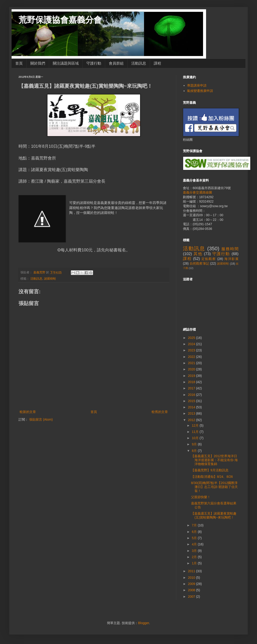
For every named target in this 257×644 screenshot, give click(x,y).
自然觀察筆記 (199, 263)
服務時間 (230, 249)
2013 (192, 413)
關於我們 (38, 63)
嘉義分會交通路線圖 (197, 192)
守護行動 (94, 63)
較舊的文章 (160, 412)
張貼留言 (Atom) (41, 419)
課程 (157, 63)
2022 (192, 357)
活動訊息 (139, 63)
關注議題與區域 (66, 63)
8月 (195, 451)
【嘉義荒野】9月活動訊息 (210, 470)
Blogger (143, 623)
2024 (192, 344)
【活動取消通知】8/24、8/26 (212, 477)
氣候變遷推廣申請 (200, 91)
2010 (192, 578)
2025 (192, 338)
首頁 (19, 63)
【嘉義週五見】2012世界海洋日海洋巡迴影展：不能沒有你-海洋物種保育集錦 (214, 460)
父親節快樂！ (201, 497)
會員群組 (116, 63)
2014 (192, 407)
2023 (192, 350)
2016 (192, 395)
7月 (195, 525)
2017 (192, 388)
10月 (196, 438)
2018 (192, 382)
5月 (195, 538)
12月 (196, 425)
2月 (195, 557)
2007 (192, 597)
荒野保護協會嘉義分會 (60, 20)
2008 (192, 590)
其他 (198, 254)
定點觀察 (209, 259)
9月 (195, 444)
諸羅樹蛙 (50, 279)
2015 (192, 401)
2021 (192, 363)
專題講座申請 (197, 85)
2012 (192, 420)
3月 (195, 551)
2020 (192, 369)
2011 (192, 571)
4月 (195, 544)
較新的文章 (28, 412)
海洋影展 (231, 259)
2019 (192, 376)
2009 (192, 584)
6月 (195, 532)
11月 (196, 432)
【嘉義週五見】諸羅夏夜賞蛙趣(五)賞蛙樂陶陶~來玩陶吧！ (214, 515)
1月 (195, 563)
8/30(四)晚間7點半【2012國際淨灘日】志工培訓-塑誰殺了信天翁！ (214, 487)
